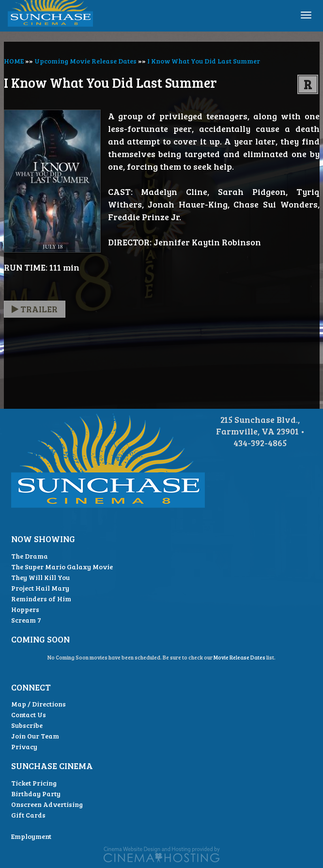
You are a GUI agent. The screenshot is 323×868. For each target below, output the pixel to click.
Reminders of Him (41, 599)
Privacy (24, 747)
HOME (14, 61)
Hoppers (25, 609)
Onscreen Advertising (47, 804)
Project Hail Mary (40, 588)
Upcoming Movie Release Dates (85, 61)
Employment (31, 836)
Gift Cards (28, 815)
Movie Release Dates (239, 657)
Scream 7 (26, 620)
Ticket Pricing (34, 783)
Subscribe (27, 725)
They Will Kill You (40, 577)
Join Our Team (35, 736)
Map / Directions (38, 704)
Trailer (35, 309)
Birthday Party (36, 794)
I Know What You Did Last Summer (204, 61)
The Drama (30, 556)
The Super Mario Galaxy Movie (62, 567)
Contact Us (29, 715)
